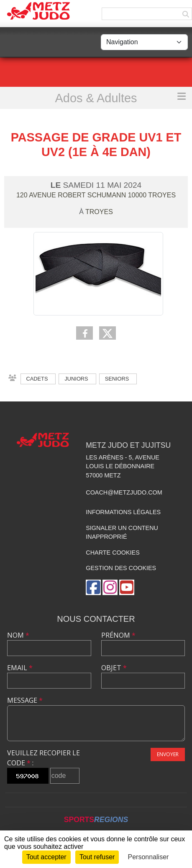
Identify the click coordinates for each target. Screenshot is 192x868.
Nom (18, 635)
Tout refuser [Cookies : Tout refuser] (97, 857)
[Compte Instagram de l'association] (110, 587)
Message (25, 700)
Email (20, 668)
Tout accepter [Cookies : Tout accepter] (46, 857)
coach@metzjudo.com (124, 492)
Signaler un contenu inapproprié (122, 532)
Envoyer (168, 754)
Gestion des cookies (121, 568)
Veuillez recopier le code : (44, 758)
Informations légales (123, 512)
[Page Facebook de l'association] (93, 587)
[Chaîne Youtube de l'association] (127, 587)
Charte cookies (113, 553)
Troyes (99, 212)
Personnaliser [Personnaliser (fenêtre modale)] (148, 857)
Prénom (118, 635)
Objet (114, 668)
